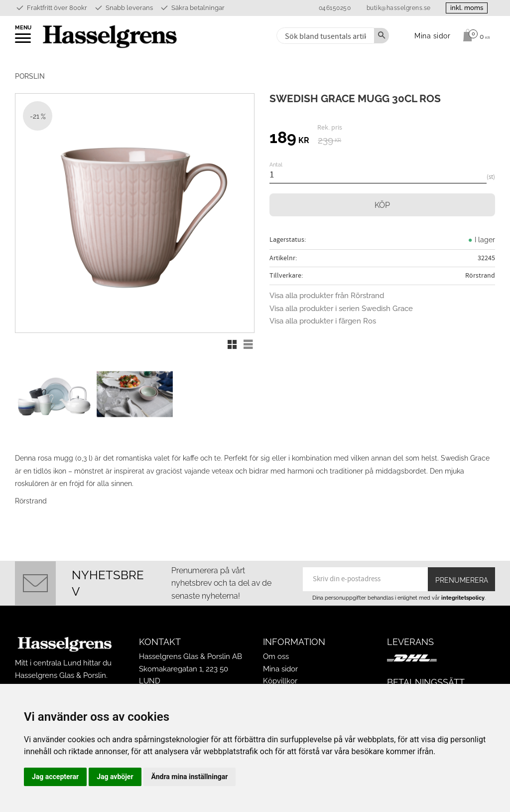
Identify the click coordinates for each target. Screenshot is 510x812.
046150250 (334, 8)
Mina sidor (280, 669)
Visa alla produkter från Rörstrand (327, 296)
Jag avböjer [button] (115, 777)
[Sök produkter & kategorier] (324, 36)
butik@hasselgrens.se (398, 8)
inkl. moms (466, 8)
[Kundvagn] (474, 35)
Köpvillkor (280, 681)
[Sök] (382, 36)
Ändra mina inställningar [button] (190, 777)
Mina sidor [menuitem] (433, 36)
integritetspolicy (463, 598)
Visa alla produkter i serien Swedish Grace (341, 309)
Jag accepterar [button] (55, 777)
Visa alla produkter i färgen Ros (323, 321)
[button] (24, 41)
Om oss (276, 656)
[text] (289, 139)
